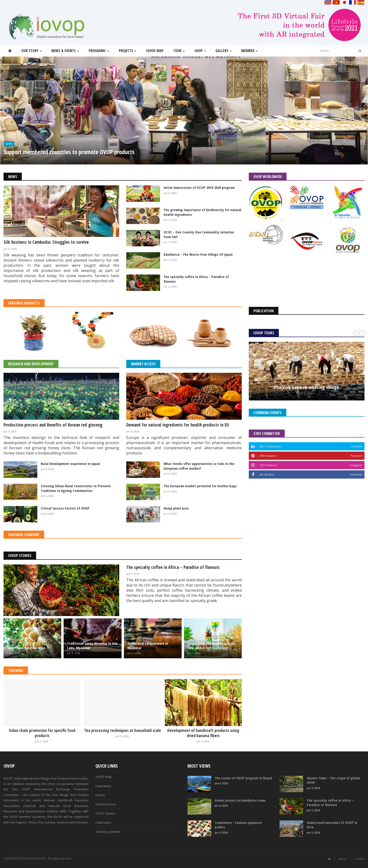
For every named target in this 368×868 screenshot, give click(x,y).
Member (249, 51)
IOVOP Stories (20, 556)
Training (16, 670)
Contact (359, 859)
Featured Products (24, 303)
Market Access (143, 364)
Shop (200, 51)
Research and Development (31, 364)
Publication (103, 822)
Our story (32, 51)
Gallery (224, 51)
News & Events (65, 51)
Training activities (108, 832)
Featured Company (24, 535)
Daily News (103, 786)
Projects (128, 51)
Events (100, 795)
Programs (99, 51)
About (342, 859)
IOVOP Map (155, 51)
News (9, 144)
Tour (179, 51)
